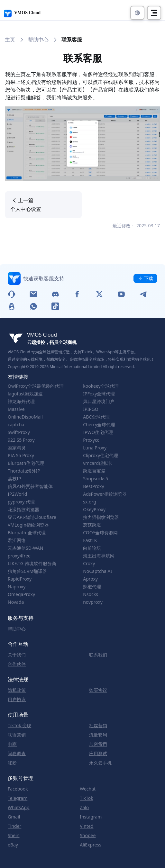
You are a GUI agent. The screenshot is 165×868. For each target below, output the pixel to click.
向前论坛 (92, 548)
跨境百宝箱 (94, 471)
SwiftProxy (19, 432)
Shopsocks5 (96, 479)
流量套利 (98, 735)
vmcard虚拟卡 (98, 463)
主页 (10, 40)
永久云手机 (100, 763)
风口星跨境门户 (99, 402)
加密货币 (98, 744)
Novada (16, 602)
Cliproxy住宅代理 (101, 456)
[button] (137, 13)
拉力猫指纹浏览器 (101, 517)
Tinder (14, 826)
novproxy (93, 602)
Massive (16, 409)
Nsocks (91, 594)
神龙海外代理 (21, 402)
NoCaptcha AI (97, 571)
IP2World (17, 494)
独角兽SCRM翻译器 (27, 571)
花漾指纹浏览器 (23, 510)
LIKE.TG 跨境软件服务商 (32, 564)
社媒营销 (98, 726)
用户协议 (17, 700)
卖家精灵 (17, 448)
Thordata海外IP (24, 471)
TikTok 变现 (19, 726)
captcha (16, 425)
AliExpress (91, 845)
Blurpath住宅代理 (26, 463)
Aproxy (90, 579)
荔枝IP (14, 479)
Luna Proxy (95, 448)
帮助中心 (38, 40)
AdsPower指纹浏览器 (105, 494)
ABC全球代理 (96, 417)
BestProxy (93, 486)
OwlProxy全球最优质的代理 (36, 386)
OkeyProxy (94, 510)
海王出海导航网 (99, 556)
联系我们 (98, 655)
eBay (13, 845)
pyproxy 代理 (21, 502)
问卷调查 (17, 754)
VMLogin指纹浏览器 (28, 525)
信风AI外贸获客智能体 (30, 486)
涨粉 (12, 763)
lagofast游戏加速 (25, 394)
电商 (12, 744)
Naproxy (17, 587)
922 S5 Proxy (21, 440)
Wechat (88, 789)
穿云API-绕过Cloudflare (32, 517)
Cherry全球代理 (99, 425)
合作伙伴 (17, 664)
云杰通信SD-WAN (25, 548)
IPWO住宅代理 (98, 432)
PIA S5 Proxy (21, 456)
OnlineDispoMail (25, 417)
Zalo (84, 808)
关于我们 (17, 655)
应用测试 (98, 754)
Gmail (14, 817)
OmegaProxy (21, 594)
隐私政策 (17, 690)
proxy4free (19, 556)
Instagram (91, 817)
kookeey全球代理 (101, 386)
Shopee (88, 836)
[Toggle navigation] (154, 13)
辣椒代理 (92, 587)
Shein (14, 836)
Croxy (89, 564)
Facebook (18, 789)
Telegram (18, 798)
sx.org (90, 502)
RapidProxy (20, 579)
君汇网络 (17, 540)
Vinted (87, 826)
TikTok (87, 798)
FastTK (90, 540)
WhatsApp (18, 808)
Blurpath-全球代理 (27, 533)
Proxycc (91, 440)
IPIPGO (91, 409)
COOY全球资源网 (100, 533)
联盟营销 (17, 735)
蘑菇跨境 (92, 525)
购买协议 (98, 690)
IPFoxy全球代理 (99, 394)
